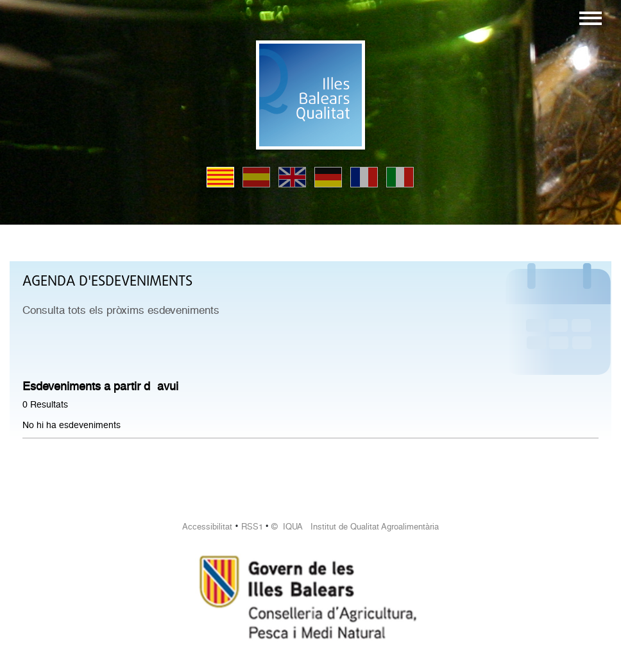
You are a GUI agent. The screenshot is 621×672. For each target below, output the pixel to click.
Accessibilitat (207, 527)
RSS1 (252, 527)
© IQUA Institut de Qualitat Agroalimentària (355, 527)
